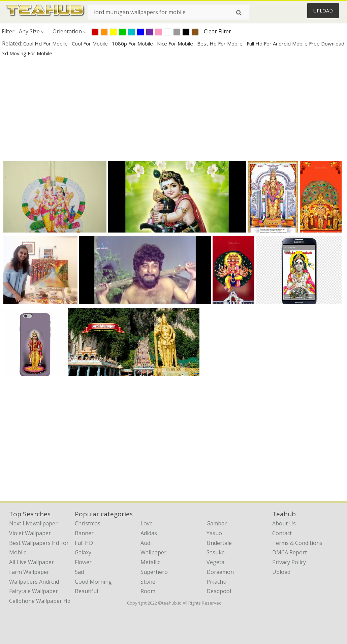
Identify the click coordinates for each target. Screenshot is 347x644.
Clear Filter (217, 31)
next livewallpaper (33, 523)
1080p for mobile (133, 43)
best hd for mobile (220, 43)
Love (147, 523)
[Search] (239, 13)
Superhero (154, 572)
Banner (84, 533)
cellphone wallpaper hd (40, 601)
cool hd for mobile (46, 43)
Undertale (219, 543)
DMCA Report (290, 552)
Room (148, 591)
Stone (148, 582)
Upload (323, 11)
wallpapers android (34, 582)
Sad (79, 572)
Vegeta (215, 562)
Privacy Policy (289, 562)
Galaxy (83, 552)
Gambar (217, 523)
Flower (83, 562)
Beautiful (86, 591)
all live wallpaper (31, 562)
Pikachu (216, 582)
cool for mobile (90, 43)
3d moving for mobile (27, 53)
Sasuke (216, 552)
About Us (284, 523)
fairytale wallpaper (34, 591)
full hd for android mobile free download (295, 43)
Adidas (149, 533)
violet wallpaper (30, 533)
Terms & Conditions (297, 543)
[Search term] (168, 12)
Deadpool (219, 591)
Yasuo (214, 533)
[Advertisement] (172, 109)
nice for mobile (176, 43)
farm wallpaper (29, 572)
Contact (282, 533)
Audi (146, 543)
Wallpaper (153, 552)
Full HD (84, 543)
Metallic (150, 562)
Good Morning (93, 582)
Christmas (88, 523)
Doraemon (220, 572)
